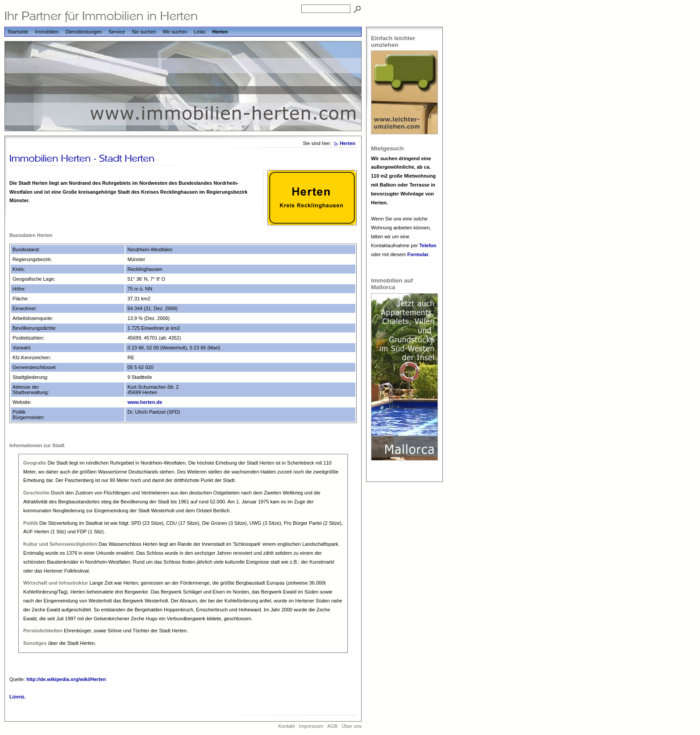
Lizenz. (18, 697)
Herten (220, 32)
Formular (418, 254)
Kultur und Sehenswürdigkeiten (60, 544)
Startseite (18, 32)
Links (200, 32)
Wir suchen (175, 32)
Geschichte (36, 493)
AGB (332, 726)
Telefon (428, 245)
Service (117, 32)
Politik (31, 523)
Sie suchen (144, 32)
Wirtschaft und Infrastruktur (56, 583)
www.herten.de (145, 402)
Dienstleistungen (84, 32)
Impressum (311, 726)
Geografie (35, 463)
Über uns (352, 726)
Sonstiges (35, 643)
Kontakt (286, 726)
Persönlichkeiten (43, 631)
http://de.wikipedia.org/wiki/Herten (66, 679)
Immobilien (47, 32)
